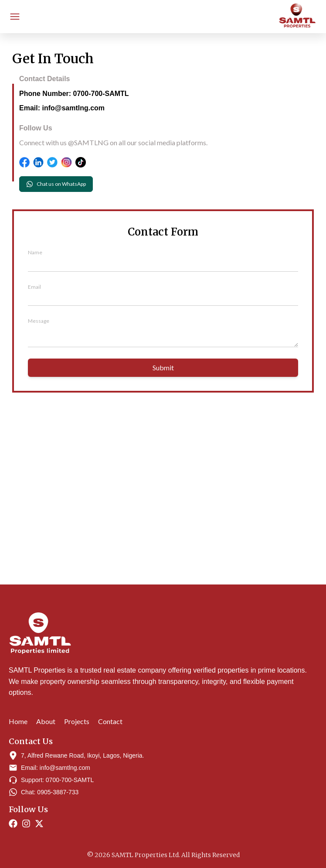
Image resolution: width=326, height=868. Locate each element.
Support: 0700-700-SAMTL (57, 780)
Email (34, 287)
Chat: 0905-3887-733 (50, 792)
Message (39, 321)
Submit (163, 367)
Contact (110, 721)
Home (18, 721)
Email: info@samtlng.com (62, 108)
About (46, 721)
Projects (77, 721)
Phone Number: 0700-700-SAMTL (74, 94)
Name (35, 252)
